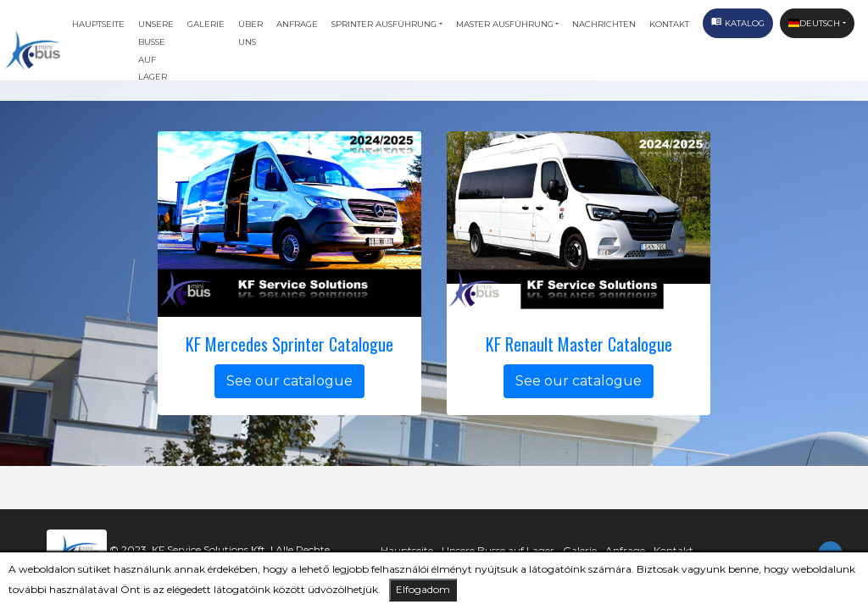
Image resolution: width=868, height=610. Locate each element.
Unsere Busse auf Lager (156, 50)
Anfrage (297, 24)
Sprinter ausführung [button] (384, 24)
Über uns (250, 33)
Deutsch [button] (814, 23)
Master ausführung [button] (505, 24)
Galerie (206, 24)
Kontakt (669, 24)
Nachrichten (604, 24)
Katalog (738, 25)
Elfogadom (423, 589)
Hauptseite (98, 24)
